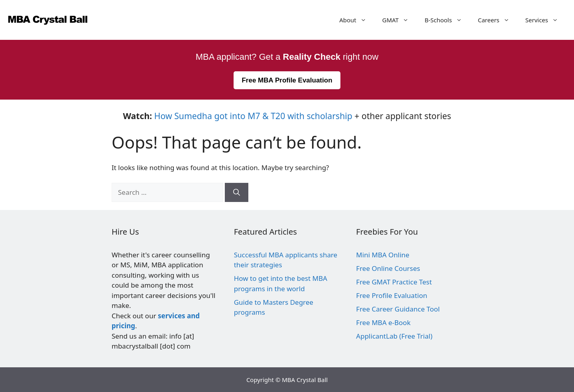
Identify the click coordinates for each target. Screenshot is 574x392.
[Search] (237, 192)
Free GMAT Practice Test (394, 282)
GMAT (399, 20)
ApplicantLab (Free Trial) (394, 336)
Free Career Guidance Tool (398, 309)
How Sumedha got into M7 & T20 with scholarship (253, 116)
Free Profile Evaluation (391, 295)
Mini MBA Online (383, 255)
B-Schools (447, 20)
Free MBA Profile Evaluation (287, 80)
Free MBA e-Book (383, 322)
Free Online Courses (388, 268)
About (357, 20)
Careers (498, 20)
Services (546, 20)
